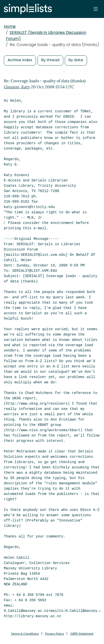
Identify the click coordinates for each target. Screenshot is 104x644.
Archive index (20, 60)
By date (76, 60)
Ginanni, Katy (17, 87)
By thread (50, 60)
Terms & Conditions (25, 634)
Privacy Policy (55, 634)
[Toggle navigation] (96, 9)
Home (10, 26)
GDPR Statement (82, 634)
